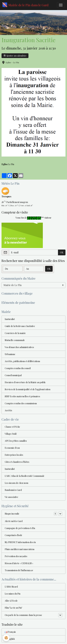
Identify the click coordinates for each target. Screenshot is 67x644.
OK (62, 252)
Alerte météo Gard (14, 521)
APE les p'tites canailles (16, 441)
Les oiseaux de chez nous (17, 483)
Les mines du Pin (13, 594)
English (10, 639)
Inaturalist (10, 319)
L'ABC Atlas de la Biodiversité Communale (25, 476)
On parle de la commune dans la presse (23, 615)
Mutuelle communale (15, 340)
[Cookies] (6, 638)
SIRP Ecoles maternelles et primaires (22, 396)
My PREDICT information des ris (20, 542)
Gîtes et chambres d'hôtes (17, 462)
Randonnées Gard (13, 490)
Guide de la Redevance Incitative (20, 326)
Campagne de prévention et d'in (20, 528)
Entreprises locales (14, 455)
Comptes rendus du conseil (18, 368)
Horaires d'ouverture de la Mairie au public (25, 382)
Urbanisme (10, 354)
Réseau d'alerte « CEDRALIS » (19, 563)
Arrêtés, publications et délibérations (22, 361)
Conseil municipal (13, 375)
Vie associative (11, 497)
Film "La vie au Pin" (13, 608)
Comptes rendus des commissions (21, 403)
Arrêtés (8, 410)
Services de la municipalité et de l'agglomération (28, 389)
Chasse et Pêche (12, 427)
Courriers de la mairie (15, 333)
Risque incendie (12, 514)
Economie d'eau (12, 448)
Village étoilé (11, 434)
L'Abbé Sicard (11, 587)
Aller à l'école (11, 601)
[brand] (25, 5)
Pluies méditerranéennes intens (20, 549)
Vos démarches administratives (19, 347)
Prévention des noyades (16, 556)
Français (10, 632)
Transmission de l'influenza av (19, 570)
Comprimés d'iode (13, 535)
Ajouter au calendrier (15, 56)
